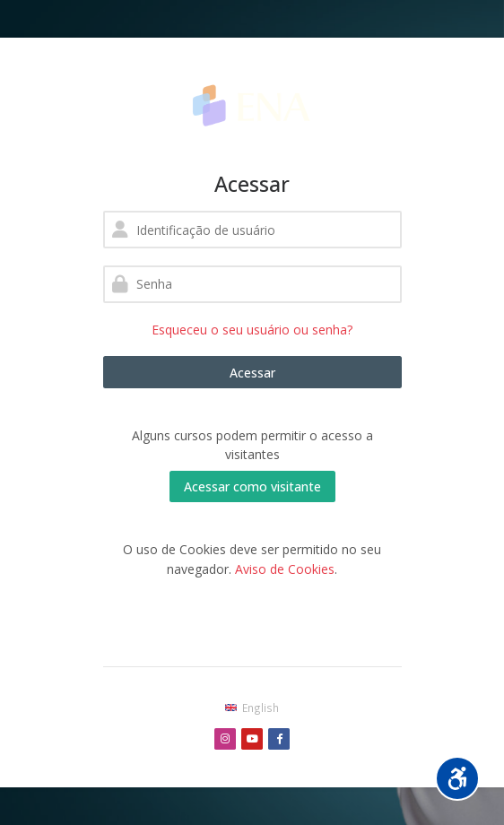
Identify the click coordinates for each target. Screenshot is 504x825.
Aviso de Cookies (285, 569)
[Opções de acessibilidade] (457, 778)
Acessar (252, 373)
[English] (252, 708)
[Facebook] (279, 739)
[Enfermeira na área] (252, 104)
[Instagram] (225, 739)
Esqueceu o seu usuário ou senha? (252, 330)
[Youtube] (252, 739)
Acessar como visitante (252, 486)
